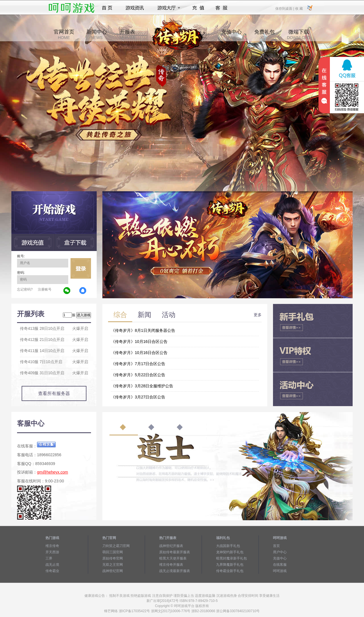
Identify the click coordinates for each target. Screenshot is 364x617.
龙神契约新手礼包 (230, 552)
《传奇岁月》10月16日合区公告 (139, 342)
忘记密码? (25, 289)
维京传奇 (52, 546)
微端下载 (299, 34)
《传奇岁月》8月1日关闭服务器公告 (143, 330)
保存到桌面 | (285, 8)
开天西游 (52, 552)
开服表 (127, 34)
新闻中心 (97, 34)
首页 (107, 8)
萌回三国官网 (113, 552)
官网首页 (64, 34)
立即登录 (81, 268)
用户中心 (280, 552)
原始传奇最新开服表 (175, 552)
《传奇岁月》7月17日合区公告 (138, 364)
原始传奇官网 (113, 558)
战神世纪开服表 (171, 546)
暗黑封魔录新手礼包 (231, 558)
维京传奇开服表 (171, 565)
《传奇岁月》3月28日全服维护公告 (142, 386)
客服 (222, 8)
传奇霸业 (52, 571)
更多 (258, 315)
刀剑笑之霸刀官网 (116, 546)
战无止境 (52, 565)
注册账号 (45, 289)
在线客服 (280, 565)
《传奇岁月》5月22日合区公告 (138, 375)
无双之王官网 (113, 565)
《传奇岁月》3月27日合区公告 (138, 397)
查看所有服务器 (54, 393)
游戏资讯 (135, 8)
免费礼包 (264, 34)
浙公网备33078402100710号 (238, 611)
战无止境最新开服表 (175, 571)
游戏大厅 (167, 8)
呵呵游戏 (280, 571)
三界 (49, 558)
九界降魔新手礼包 (230, 565)
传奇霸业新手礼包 (230, 571)
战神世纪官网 (113, 571)
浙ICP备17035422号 (134, 611)
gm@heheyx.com (52, 472)
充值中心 (231, 34)
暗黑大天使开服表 (173, 558)
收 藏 (299, 8)
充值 (198, 8)
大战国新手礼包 (228, 546)
